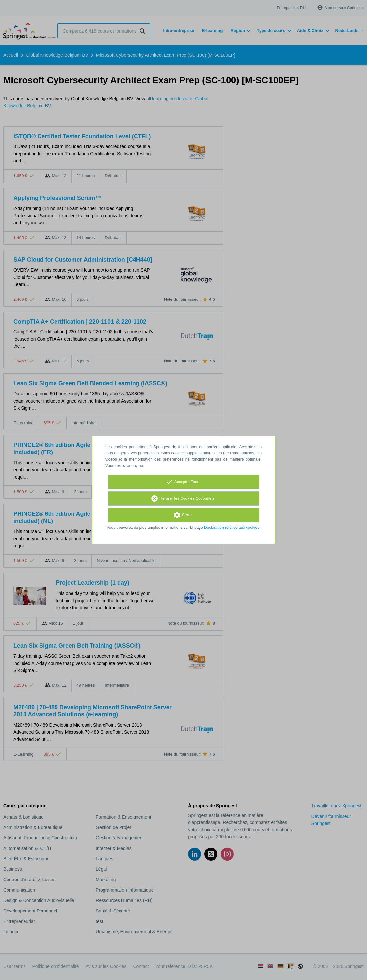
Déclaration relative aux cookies (232, 528)
